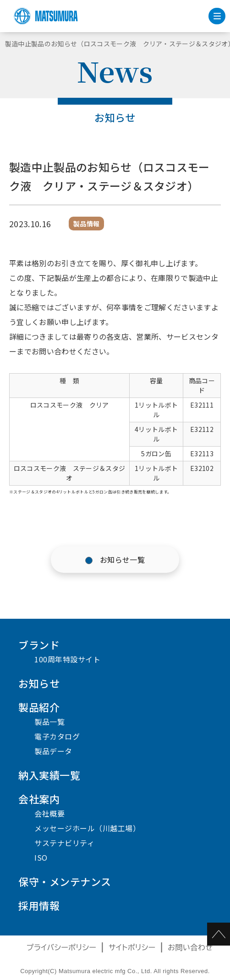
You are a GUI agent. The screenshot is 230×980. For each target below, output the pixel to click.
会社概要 (49, 813)
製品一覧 (49, 722)
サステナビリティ (64, 843)
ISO (41, 857)
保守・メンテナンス (65, 881)
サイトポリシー (132, 948)
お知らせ (39, 683)
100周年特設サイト (67, 659)
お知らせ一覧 (122, 560)
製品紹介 (39, 707)
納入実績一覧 (49, 775)
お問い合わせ (190, 948)
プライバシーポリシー (62, 948)
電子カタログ (57, 736)
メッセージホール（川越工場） (87, 828)
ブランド (39, 644)
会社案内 (39, 799)
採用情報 (39, 905)
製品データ (53, 751)
